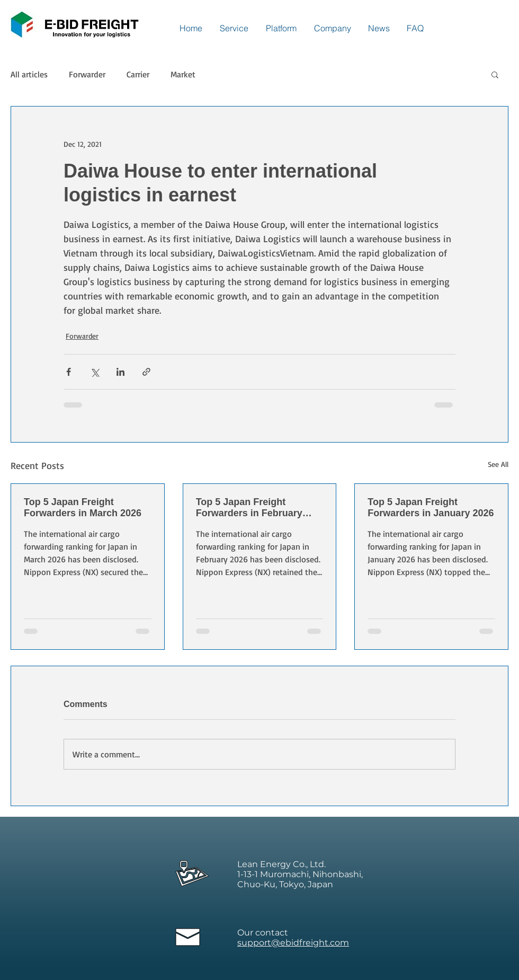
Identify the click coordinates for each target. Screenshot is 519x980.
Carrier (138, 74)
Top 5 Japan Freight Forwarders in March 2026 (83, 507)
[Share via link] (146, 372)
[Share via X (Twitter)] (95, 372)
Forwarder (87, 74)
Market (183, 74)
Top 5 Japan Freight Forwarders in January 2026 (431, 507)
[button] (495, 74)
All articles (29, 74)
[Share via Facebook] (69, 372)
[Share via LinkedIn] (120, 372)
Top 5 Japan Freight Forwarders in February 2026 (249, 508)
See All (498, 464)
